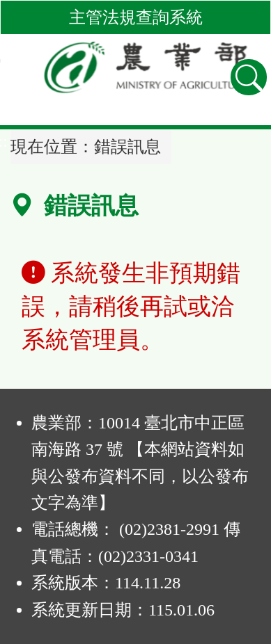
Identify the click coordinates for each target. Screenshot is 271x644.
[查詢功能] (249, 77)
